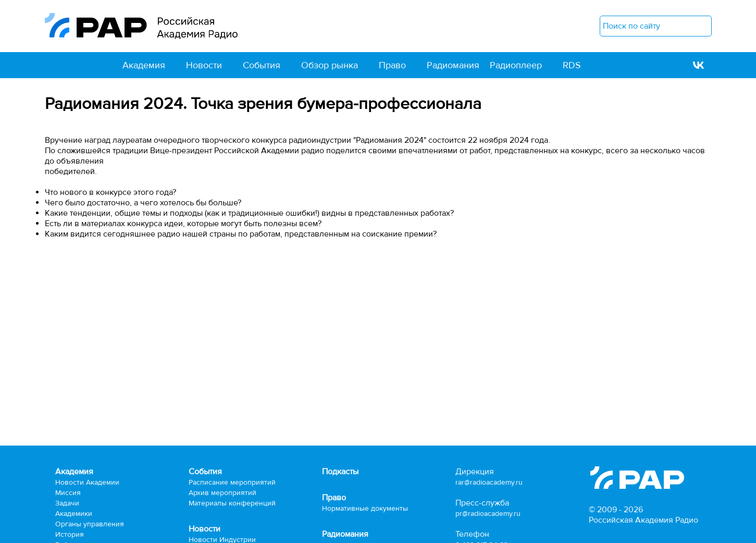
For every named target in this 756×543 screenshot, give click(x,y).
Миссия (68, 493)
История (70, 534)
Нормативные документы (365, 508)
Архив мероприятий (222, 493)
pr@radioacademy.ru (488, 514)
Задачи (67, 503)
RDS (572, 65)
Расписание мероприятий (232, 482)
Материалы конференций (232, 503)
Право (392, 65)
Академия (144, 65)
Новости (204, 65)
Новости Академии (87, 482)
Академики (74, 514)
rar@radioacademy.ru (489, 482)
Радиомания (453, 65)
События (262, 65)
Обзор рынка (330, 65)
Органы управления (90, 524)
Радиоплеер (516, 65)
